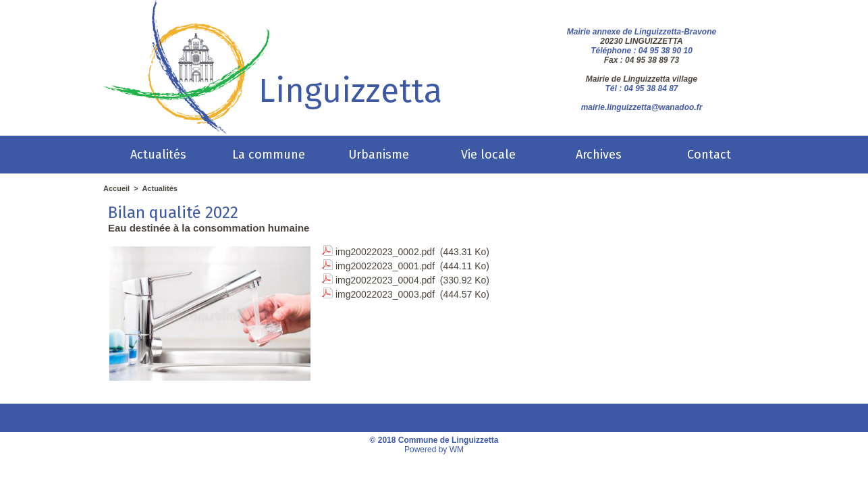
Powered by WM (434, 450)
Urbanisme (379, 155)
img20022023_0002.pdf (385, 252)
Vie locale (488, 155)
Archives (599, 155)
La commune (269, 155)
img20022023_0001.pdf (385, 266)
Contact (709, 155)
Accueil (116, 188)
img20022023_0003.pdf (385, 294)
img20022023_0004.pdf (385, 280)
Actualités (158, 155)
